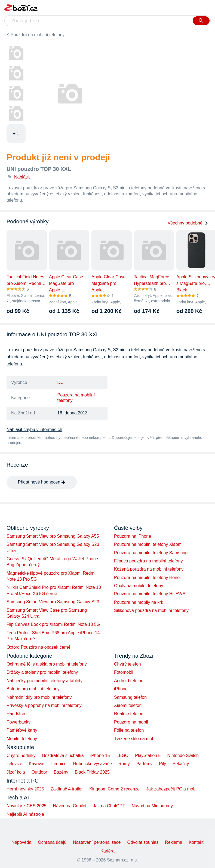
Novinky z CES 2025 (27, 806)
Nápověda (21, 842)
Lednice (59, 764)
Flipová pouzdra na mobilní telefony (148, 561)
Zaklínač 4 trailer (67, 789)
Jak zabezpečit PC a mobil (172, 789)
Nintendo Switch (183, 755)
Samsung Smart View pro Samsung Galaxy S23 (53, 602)
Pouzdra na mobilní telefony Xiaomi (148, 544)
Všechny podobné (188, 223)
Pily (162, 764)
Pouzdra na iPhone (133, 536)
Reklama (173, 842)
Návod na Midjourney (152, 806)
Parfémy (145, 764)
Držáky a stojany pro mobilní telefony (42, 672)
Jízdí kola (16, 772)
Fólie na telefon (129, 730)
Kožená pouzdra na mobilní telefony (149, 569)
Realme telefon (129, 714)
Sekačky (181, 764)
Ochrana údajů (52, 842)
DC (61, 382)
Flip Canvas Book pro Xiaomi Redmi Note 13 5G (53, 624)
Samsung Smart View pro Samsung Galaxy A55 (53, 536)
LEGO (122, 755)
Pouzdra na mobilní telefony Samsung (151, 553)
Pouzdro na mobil (131, 722)
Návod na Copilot (70, 806)
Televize (14, 764)
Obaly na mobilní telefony (139, 586)
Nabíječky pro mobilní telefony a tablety (44, 681)
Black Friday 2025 (92, 772)
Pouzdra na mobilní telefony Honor (148, 578)
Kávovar (37, 764)
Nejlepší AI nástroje (25, 814)
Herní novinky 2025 (25, 789)
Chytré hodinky (21, 755)
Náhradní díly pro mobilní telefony (39, 697)
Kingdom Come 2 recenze (114, 789)
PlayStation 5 (148, 755)
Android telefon (129, 681)
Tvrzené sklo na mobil (135, 739)
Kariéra (107, 851)
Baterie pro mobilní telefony (33, 689)
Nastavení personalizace (97, 842)
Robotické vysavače (93, 764)
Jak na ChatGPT (109, 806)
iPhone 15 (100, 755)
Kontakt (196, 842)
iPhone (121, 689)
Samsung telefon (130, 697)
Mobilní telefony (22, 739)
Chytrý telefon (128, 664)
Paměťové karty (22, 730)
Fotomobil (124, 672)
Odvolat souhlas (143, 842)
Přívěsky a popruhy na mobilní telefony (44, 705)
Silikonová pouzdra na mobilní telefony (151, 610)
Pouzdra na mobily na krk (139, 602)
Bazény (61, 772)
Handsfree (17, 714)
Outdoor (39, 772)
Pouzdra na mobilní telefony (38, 35)
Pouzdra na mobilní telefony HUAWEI (150, 594)
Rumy (124, 764)
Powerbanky (19, 722)
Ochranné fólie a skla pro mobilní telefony (47, 664)
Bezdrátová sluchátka (63, 755)
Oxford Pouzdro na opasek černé (39, 647)
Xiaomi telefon (128, 705)
